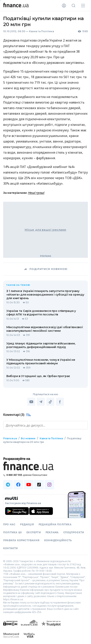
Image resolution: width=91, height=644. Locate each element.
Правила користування (21, 540)
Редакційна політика (55, 525)
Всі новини (28, 438)
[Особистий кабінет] (64, 6)
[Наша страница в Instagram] (49, 485)
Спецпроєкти (74, 532)
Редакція (27, 525)
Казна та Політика (42, 31)
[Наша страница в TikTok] (39, 485)
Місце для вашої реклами (45, 230)
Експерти (34, 532)
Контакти (11, 548)
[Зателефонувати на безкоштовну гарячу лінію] (45, 475)
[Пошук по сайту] (73, 6)
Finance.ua (10, 438)
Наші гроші (36, 193)
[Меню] (83, 6)
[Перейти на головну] (16, 6)
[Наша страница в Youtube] (29, 485)
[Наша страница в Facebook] (18, 485)
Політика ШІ (12, 532)
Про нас (9, 525)
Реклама (52, 532)
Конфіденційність (58, 540)
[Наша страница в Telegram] (8, 485)
